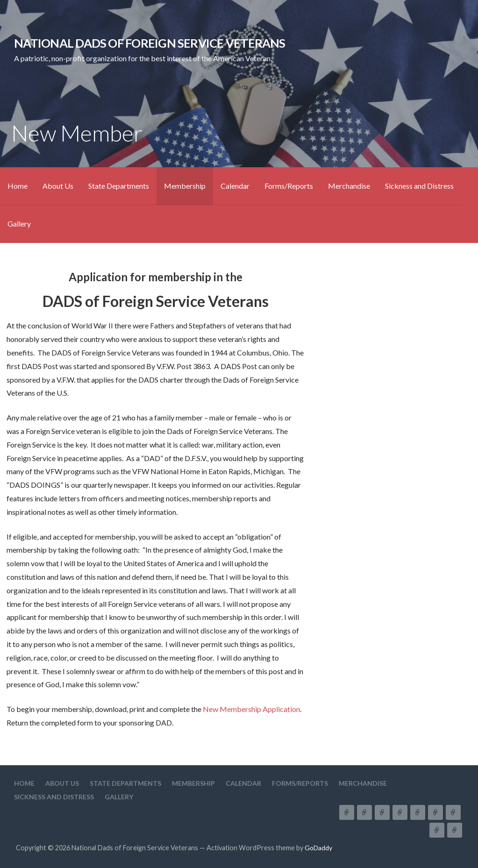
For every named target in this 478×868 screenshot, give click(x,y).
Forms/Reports (289, 186)
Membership (185, 186)
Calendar (235, 186)
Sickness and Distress (419, 186)
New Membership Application (251, 709)
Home (18, 186)
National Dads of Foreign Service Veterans (150, 43)
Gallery (19, 224)
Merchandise (349, 186)
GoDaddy (318, 848)
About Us (58, 186)
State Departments (119, 186)
